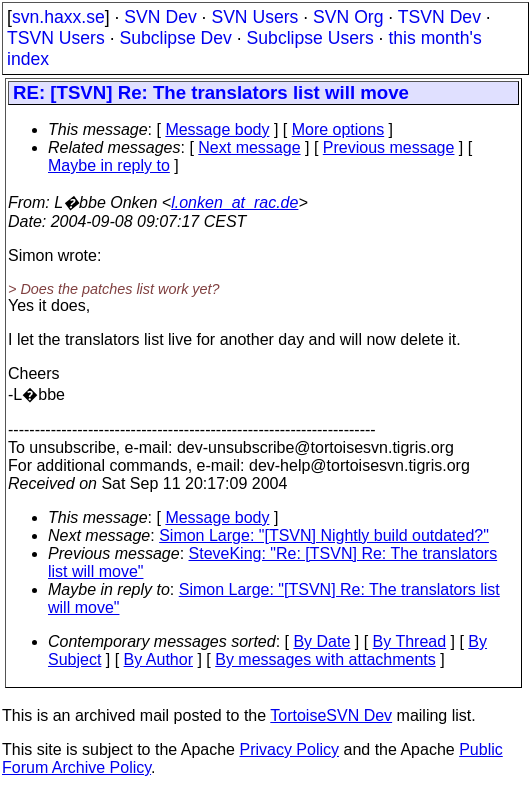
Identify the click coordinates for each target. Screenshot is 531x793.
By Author (158, 659)
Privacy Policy (289, 749)
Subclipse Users (310, 38)
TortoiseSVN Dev (331, 715)
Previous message (389, 147)
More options (338, 129)
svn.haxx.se (58, 17)
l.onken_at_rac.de (234, 202)
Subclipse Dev (175, 38)
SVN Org (348, 17)
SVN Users (254, 17)
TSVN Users (56, 38)
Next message (249, 147)
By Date (321, 641)
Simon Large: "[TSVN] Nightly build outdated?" (324, 535)
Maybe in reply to (109, 165)
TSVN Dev (439, 17)
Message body (217, 129)
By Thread (410, 641)
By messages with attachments (325, 659)
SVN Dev (160, 17)
